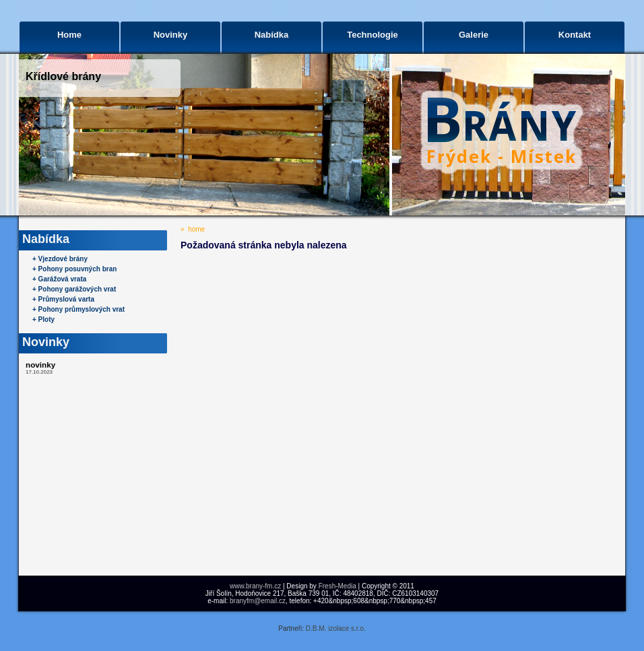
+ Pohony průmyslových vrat (78, 309)
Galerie (474, 35)
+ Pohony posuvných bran (74, 269)
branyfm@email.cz (258, 601)
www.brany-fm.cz (255, 586)
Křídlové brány (63, 76)
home (196, 229)
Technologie (373, 35)
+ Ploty (43, 319)
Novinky (171, 35)
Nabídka (272, 35)
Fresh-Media (337, 586)
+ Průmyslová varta (63, 299)
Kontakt (575, 35)
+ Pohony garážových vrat (74, 289)
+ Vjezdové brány (60, 259)
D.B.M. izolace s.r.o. (336, 628)
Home (69, 35)
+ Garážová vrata (59, 279)
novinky (40, 365)
